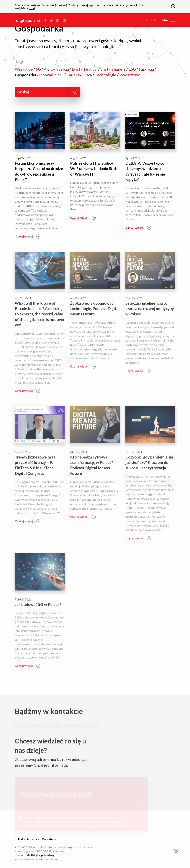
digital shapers (113, 69)
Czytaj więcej (28, 236)
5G (39, 69)
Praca (87, 75)
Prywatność (50, 839)
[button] (173, 7)
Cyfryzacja (60, 69)
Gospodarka (26, 75)
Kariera (73, 75)
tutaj (32, 8)
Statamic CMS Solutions (48, 859)
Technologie (106, 75)
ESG (133, 69)
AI (46, 69)
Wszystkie (24, 69)
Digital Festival (85, 69)
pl (148, 20)
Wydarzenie (130, 75)
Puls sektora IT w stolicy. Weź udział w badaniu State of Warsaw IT (94, 169)
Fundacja (147, 69)
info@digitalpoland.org (40, 855)
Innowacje (48, 75)
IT (62, 75)
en (155, 20)
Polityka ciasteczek (27, 839)
